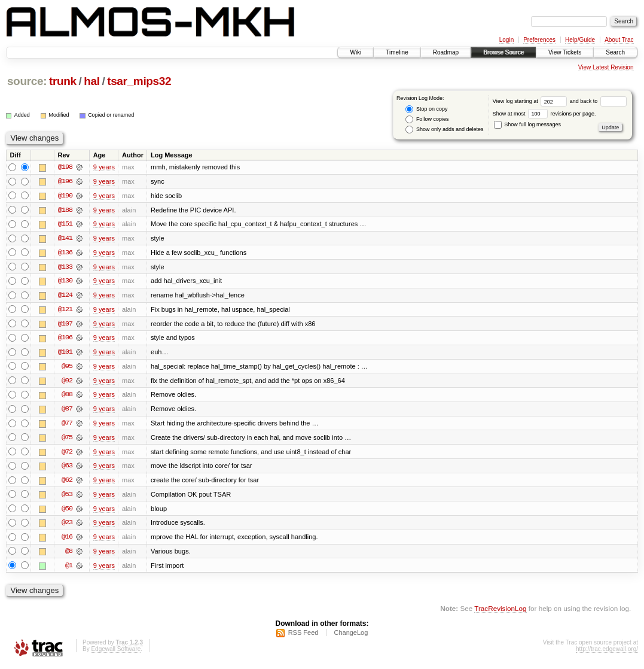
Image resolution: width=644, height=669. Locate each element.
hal (91, 81)
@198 (65, 167)
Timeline (397, 52)
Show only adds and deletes (444, 130)
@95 (67, 368)
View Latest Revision (606, 67)
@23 (67, 526)
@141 (65, 239)
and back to (598, 101)
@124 (65, 296)
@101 (65, 354)
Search (615, 52)
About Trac (619, 40)
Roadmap (446, 52)
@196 (65, 181)
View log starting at (531, 101)
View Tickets (565, 52)
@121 (65, 311)
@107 (65, 325)
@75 (67, 440)
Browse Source (503, 52)
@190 (65, 196)
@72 (67, 454)
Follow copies (427, 119)
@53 (67, 497)
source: (27, 81)
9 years (104, 167)
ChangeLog (351, 637)
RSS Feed (303, 637)
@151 (65, 224)
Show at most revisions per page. (544, 114)
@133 (65, 267)
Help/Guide (580, 40)
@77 (67, 425)
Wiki (355, 52)
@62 (67, 483)
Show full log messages (527, 124)
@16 (67, 540)
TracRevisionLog (500, 612)
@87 (67, 411)
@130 (65, 282)
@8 (69, 555)
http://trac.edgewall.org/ (607, 653)
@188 (65, 210)
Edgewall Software (116, 653)
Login (506, 40)
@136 (65, 253)
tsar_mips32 (139, 81)
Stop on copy (426, 109)
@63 (67, 469)
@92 (67, 382)
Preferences (539, 40)
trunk (63, 81)
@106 (65, 339)
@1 (69, 569)
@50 (67, 512)
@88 (67, 397)
